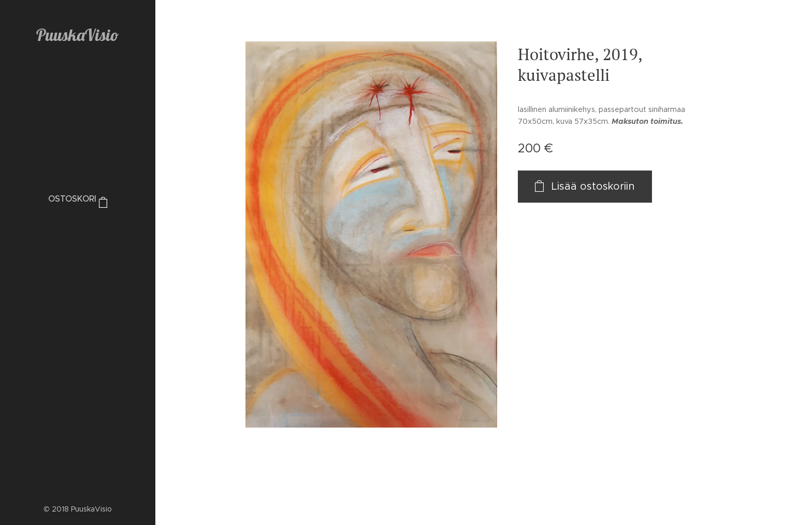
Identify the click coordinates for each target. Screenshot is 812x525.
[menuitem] (78, 230)
